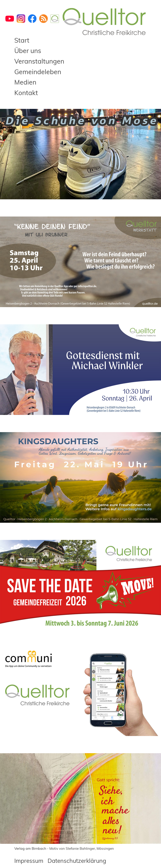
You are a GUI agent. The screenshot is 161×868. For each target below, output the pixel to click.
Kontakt (26, 93)
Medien (25, 82)
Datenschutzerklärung (77, 861)
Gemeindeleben (38, 72)
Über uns (28, 51)
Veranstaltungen (39, 61)
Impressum (29, 861)
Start (22, 40)
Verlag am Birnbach (30, 848)
